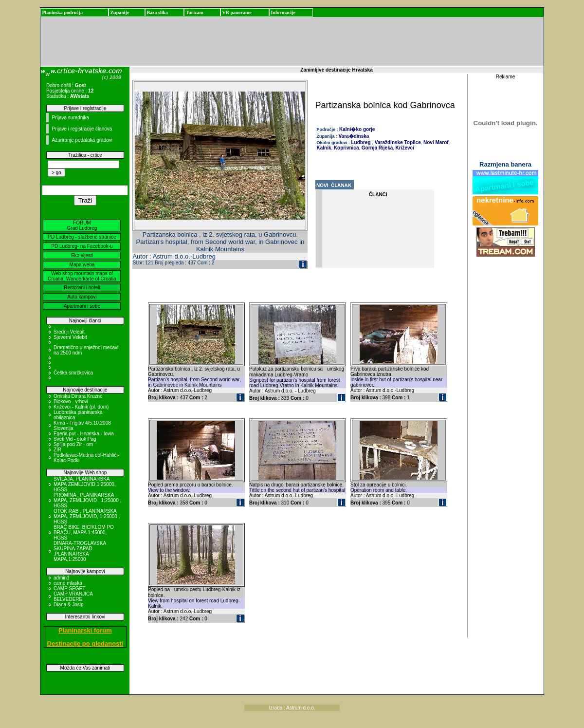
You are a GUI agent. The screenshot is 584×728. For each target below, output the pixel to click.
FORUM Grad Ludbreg (82, 225)
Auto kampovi (82, 297)
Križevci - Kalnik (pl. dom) (81, 407)
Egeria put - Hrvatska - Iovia (84, 434)
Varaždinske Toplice (397, 142)
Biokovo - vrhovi (71, 401)
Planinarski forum (85, 630)
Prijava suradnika (70, 118)
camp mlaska (68, 583)
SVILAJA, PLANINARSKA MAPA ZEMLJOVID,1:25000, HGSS (85, 484)
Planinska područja (62, 12)
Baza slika (157, 12)
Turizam (194, 12)
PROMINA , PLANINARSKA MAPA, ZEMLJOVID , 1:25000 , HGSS (87, 500)
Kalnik (324, 148)
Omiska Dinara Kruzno (78, 396)
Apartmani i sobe (82, 306)
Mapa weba (82, 265)
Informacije (283, 12)
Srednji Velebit (69, 332)
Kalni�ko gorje (357, 129)
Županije (119, 12)
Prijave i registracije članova (82, 129)
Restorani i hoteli (82, 288)
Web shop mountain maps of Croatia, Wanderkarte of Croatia (82, 276)
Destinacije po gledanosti (85, 644)
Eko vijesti (82, 255)
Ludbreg (361, 142)
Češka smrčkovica (73, 373)
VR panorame (237, 12)
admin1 (62, 578)
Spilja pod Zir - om (73, 444)
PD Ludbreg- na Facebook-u (82, 246)
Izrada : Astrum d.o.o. (292, 708)
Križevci (404, 148)
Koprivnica (346, 148)
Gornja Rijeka (376, 148)
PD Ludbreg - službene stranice (82, 237)
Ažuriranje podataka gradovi (82, 140)
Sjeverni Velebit (70, 337)
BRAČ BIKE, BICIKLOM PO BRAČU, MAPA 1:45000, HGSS (84, 532)
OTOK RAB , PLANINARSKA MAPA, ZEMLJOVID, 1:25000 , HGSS (87, 516)
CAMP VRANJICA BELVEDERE (73, 597)
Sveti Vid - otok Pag (75, 439)
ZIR (57, 450)
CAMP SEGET (69, 588)
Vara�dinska (354, 136)
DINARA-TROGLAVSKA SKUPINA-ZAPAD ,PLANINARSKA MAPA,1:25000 (80, 551)
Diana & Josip (69, 605)
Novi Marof (435, 142)
